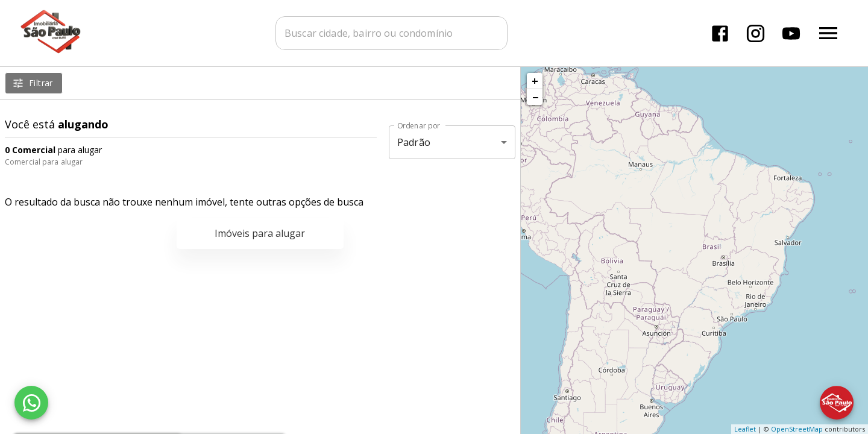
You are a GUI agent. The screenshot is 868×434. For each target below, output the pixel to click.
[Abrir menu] (828, 33)
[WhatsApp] (31, 403)
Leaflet (745, 429)
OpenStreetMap (797, 429)
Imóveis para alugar (260, 233)
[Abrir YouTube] (791, 33)
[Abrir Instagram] (756, 33)
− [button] (535, 97)
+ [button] (535, 81)
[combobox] (392, 33)
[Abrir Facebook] (720, 33)
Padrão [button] (414, 142)
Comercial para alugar (44, 162)
